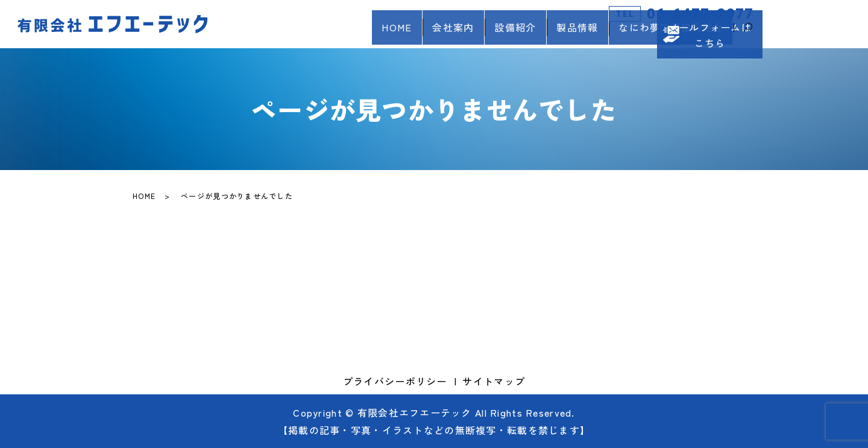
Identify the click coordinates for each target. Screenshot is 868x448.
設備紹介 (492, 34)
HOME (355, 34)
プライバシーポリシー (395, 381)
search (748, 34)
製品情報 (564, 34)
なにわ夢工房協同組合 (666, 34)
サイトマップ (494, 381)
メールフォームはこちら (826, 24)
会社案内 (421, 34)
